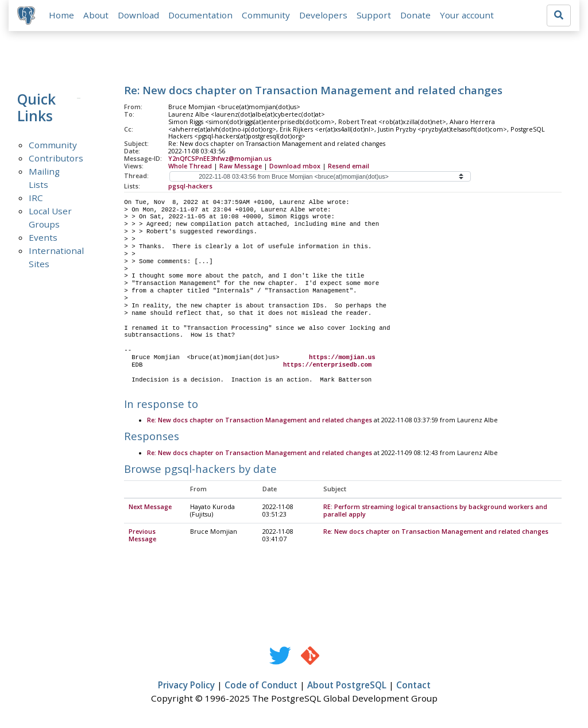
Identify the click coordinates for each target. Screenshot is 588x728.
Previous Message (142, 536)
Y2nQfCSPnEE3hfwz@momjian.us (220, 159)
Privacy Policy (186, 686)
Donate (416, 16)
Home (62, 16)
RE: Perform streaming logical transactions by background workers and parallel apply (435, 512)
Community (266, 16)
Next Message (150, 508)
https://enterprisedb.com (327, 365)
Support (374, 16)
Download (139, 16)
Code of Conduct (261, 686)
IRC (36, 198)
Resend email (349, 167)
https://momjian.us (342, 358)
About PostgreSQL (347, 686)
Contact (413, 686)
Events (43, 238)
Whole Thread (190, 167)
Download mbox (295, 167)
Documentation (201, 16)
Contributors (56, 159)
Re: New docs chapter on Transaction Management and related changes (260, 421)
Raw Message (241, 167)
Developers (324, 16)
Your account (467, 16)
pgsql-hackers (190, 187)
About (96, 16)
